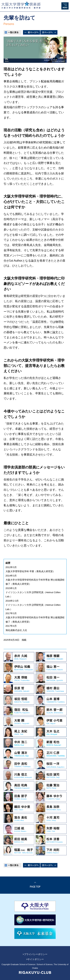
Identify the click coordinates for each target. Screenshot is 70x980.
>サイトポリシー (35, 959)
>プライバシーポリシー (35, 954)
